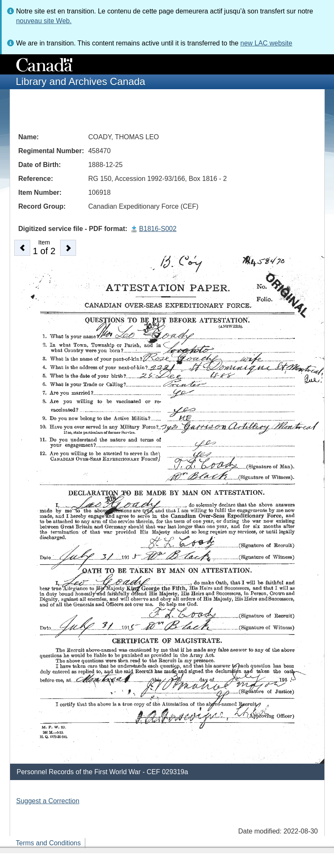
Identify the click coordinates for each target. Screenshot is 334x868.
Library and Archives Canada (81, 81)
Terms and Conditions (49, 843)
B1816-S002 (158, 229)
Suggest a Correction (48, 801)
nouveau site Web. (44, 21)
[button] (22, 248)
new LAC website (266, 43)
